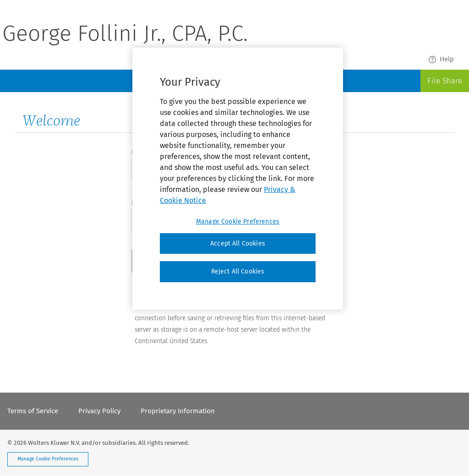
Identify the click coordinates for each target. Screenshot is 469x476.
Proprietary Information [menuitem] (178, 411)
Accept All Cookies (238, 243)
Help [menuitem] (441, 59)
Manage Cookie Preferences (48, 459)
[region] (238, 179)
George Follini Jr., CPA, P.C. (125, 35)
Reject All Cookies (238, 271)
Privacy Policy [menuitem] (99, 411)
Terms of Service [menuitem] (33, 411)
